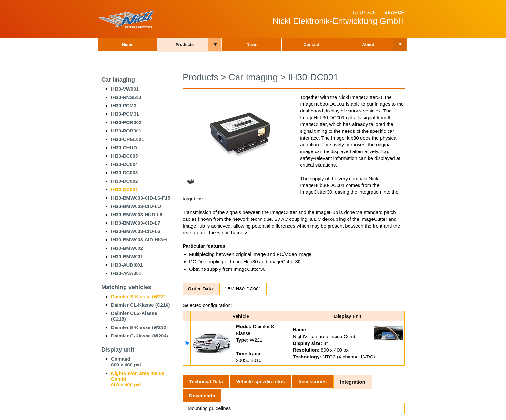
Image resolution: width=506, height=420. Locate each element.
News (252, 45)
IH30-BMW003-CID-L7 (136, 223)
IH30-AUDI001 (127, 265)
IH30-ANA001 (126, 273)
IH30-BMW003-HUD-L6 (137, 215)
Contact (311, 45)
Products (185, 45)
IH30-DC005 (124, 156)
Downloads (202, 396)
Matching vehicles (126, 287)
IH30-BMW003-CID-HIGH (139, 240)
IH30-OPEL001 (128, 139)
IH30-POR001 (126, 131)
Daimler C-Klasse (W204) (140, 336)
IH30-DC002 (124, 181)
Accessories (312, 381)
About (368, 45)
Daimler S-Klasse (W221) (139, 296)
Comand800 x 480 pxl (126, 362)
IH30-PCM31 (125, 114)
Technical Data (206, 381)
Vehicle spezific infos (261, 381)
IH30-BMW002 (127, 248)
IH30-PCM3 (124, 106)
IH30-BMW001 (127, 256)
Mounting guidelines (209, 408)
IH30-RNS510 (126, 97)
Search (395, 12)
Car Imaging (118, 80)
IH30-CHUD (124, 147)
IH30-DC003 (124, 173)
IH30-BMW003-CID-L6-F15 (141, 198)
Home (127, 45)
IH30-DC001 (124, 189)
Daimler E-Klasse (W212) (139, 327)
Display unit (118, 350)
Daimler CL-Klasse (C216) (141, 305)
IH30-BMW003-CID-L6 (136, 231)
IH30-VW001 (125, 89)
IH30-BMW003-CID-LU (136, 206)
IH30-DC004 (124, 164)
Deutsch (365, 12)
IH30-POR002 (126, 122)
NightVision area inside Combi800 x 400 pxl (138, 379)
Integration (353, 382)
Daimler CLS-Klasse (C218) (134, 316)
